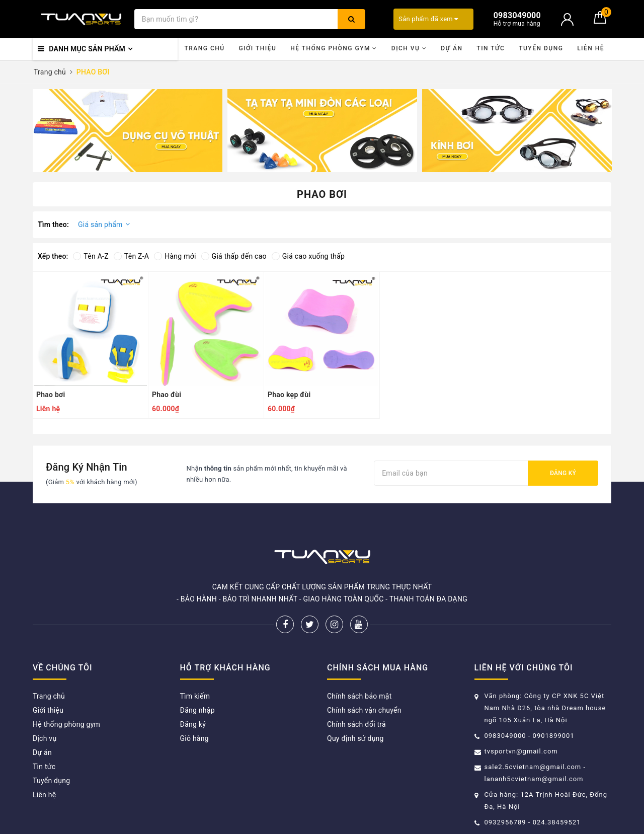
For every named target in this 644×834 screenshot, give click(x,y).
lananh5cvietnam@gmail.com (534, 779)
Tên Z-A (131, 256)
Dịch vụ (409, 48)
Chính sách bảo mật (359, 696)
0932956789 (506, 822)
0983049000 (505, 736)
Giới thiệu (257, 48)
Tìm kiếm (195, 696)
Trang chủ (204, 48)
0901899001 (554, 736)
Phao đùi (167, 395)
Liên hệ (591, 48)
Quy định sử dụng (355, 738)
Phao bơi (51, 395)
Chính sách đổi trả (356, 724)
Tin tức (491, 48)
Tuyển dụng (541, 48)
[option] (128, 131)
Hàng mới (175, 256)
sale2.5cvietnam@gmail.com (533, 767)
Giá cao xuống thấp (308, 256)
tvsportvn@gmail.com (521, 751)
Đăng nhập (197, 710)
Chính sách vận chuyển (364, 710)
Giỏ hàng (194, 738)
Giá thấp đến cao (234, 256)
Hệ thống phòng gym (334, 48)
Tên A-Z (91, 256)
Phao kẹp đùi (289, 395)
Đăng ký (563, 473)
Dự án (452, 48)
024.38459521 (557, 822)
